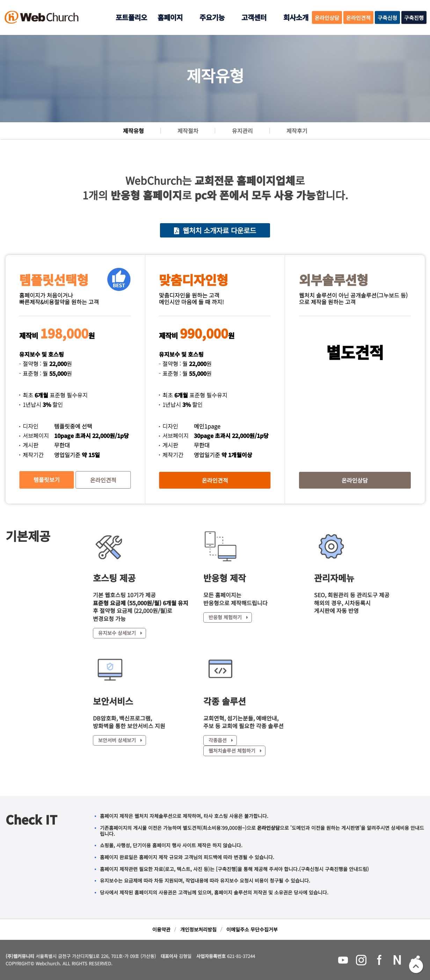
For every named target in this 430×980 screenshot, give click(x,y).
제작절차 (188, 131)
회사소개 (296, 17)
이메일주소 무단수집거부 (252, 929)
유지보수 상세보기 (120, 633)
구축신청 (387, 18)
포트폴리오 (131, 17)
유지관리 (242, 131)
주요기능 (212, 17)
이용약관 (161, 929)
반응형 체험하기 (228, 617)
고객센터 (254, 17)
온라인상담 (327, 18)
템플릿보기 (47, 480)
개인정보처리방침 (198, 929)
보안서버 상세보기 (120, 740)
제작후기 (297, 131)
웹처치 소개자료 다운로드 (215, 230)
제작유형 (133, 131)
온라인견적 (358, 18)
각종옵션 (221, 740)
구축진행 (414, 18)
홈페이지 (170, 17)
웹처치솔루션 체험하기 (235, 751)
